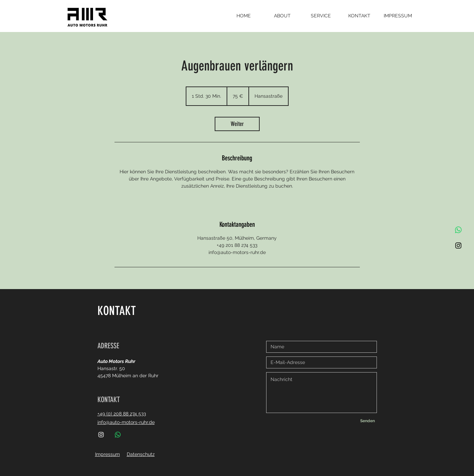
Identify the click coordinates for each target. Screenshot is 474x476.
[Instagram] (458, 245)
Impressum (108, 454)
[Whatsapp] (458, 230)
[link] (237, 124)
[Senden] (368, 421)
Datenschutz (141, 454)
